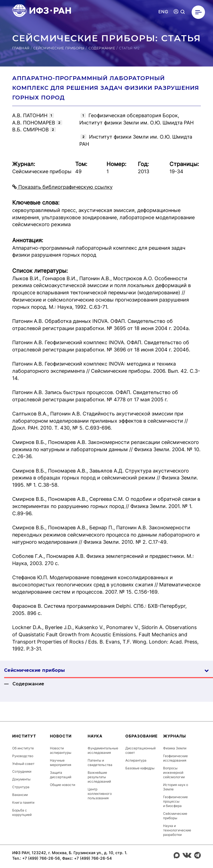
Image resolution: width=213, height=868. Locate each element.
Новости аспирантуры (61, 750)
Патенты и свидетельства (100, 763)
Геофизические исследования (175, 758)
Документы (21, 779)
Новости (61, 736)
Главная (21, 48)
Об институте (23, 748)
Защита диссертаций (61, 775)
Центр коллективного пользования (100, 794)
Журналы (175, 736)
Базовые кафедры (140, 768)
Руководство (23, 756)
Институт (24, 736)
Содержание (102, 48)
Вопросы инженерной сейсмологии (174, 773)
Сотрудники (22, 771)
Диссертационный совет (140, 750)
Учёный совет (23, 764)
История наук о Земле (176, 787)
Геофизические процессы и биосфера (175, 801)
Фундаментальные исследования (103, 750)
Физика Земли (175, 748)
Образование (142, 736)
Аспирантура (136, 760)
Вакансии (20, 795)
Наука (95, 736)
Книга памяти (23, 802)
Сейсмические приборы (59, 48)
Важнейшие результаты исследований (99, 777)
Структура (21, 787)
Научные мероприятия (61, 763)
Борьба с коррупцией (22, 812)
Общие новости (63, 785)
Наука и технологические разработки (177, 830)
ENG (163, 12)
